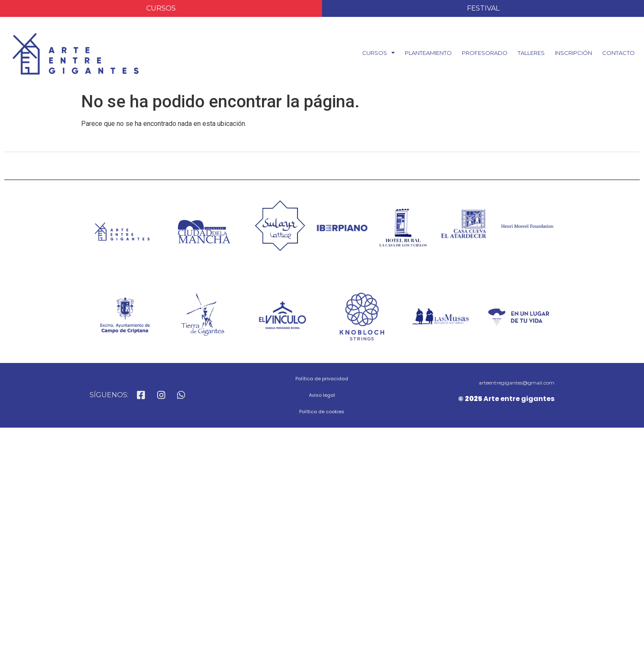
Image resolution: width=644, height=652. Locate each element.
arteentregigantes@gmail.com (517, 383)
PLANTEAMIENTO (428, 53)
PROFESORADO (485, 53)
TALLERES (531, 53)
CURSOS (378, 53)
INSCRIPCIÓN (573, 53)
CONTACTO (618, 53)
